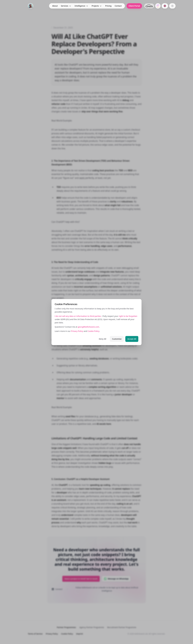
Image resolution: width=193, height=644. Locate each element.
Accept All (132, 339)
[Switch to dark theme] (172, 6)
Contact (118, 6)
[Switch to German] (165, 6)
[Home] (31, 6)
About (55, 6)
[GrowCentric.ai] (158, 6)
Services (65, 6)
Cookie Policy (93, 331)
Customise (117, 339)
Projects (95, 6)
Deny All (103, 339)
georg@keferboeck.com (88, 327)
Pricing (108, 6)
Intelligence (80, 6)
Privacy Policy (77, 331)
